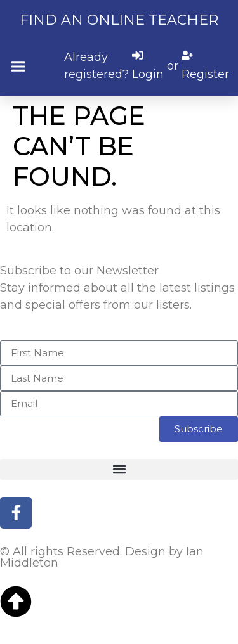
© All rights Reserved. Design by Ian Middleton (102, 557)
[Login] (148, 66)
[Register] (205, 66)
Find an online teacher (119, 20)
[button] (18, 66)
